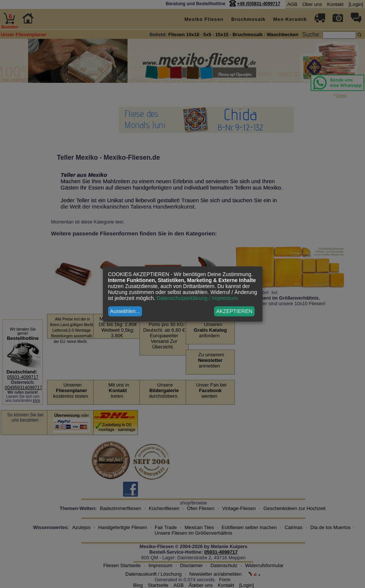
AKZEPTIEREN (234, 311)
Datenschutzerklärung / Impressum (197, 298)
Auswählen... (125, 311)
